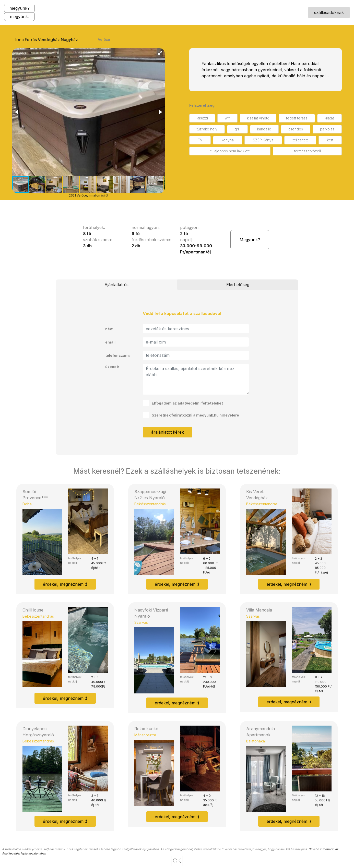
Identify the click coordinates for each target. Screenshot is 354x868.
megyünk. (19, 17)
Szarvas (141, 622)
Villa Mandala (259, 610)
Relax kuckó (146, 729)
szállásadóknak (329, 13)
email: (111, 342)
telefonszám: (117, 355)
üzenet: (112, 367)
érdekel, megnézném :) (65, 584)
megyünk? (20, 8)
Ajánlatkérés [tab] (116, 285)
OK (177, 861)
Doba (27, 504)
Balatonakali (256, 741)
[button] (160, 53)
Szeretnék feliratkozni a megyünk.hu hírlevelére (191, 415)
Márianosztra (145, 735)
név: (109, 329)
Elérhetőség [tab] (238, 285)
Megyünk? (250, 240)
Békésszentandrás (150, 504)
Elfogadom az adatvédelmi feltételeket (183, 403)
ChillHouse (33, 610)
